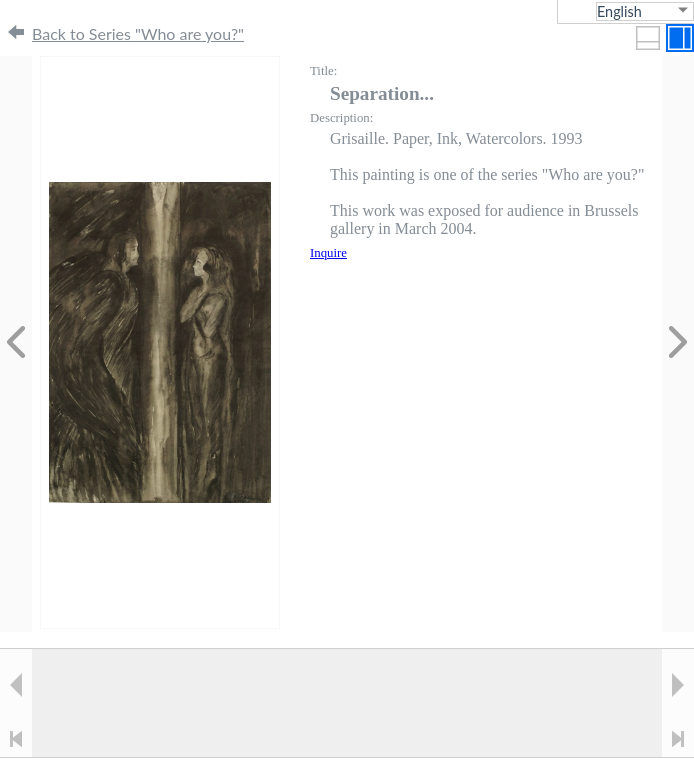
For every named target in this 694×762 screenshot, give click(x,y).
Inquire (328, 253)
